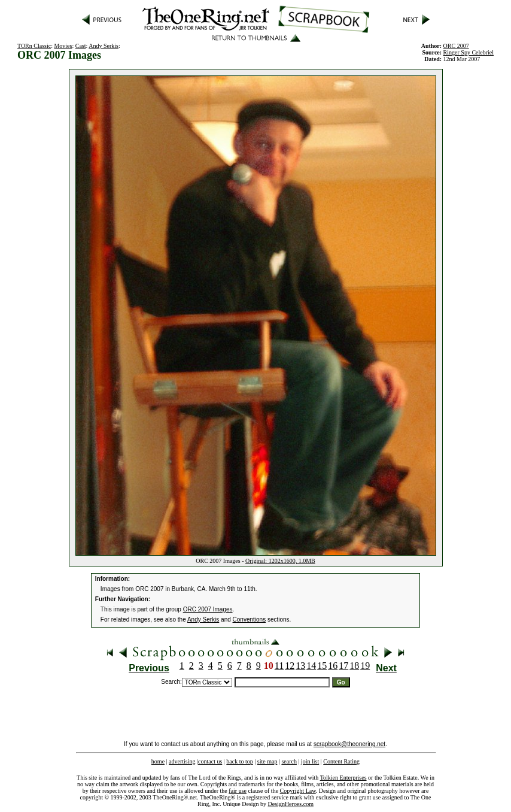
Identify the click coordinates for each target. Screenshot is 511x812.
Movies (63, 46)
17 (343, 666)
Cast (81, 46)
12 (290, 666)
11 (279, 666)
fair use (238, 791)
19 (365, 666)
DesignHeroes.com (291, 804)
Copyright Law (298, 791)
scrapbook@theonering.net (349, 744)
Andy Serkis (104, 46)
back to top (239, 761)
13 (300, 666)
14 (311, 666)
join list (310, 761)
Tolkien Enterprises (343, 778)
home (158, 761)
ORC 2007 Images (208, 609)
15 (322, 666)
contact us (210, 761)
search (289, 761)
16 (333, 666)
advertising (182, 761)
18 (354, 666)
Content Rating (341, 761)
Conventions (250, 619)
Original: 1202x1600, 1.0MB (280, 561)
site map (267, 761)
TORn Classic (34, 46)
